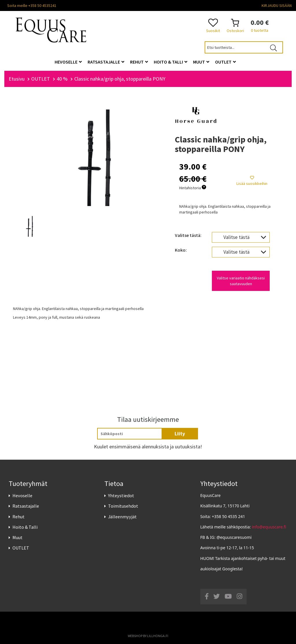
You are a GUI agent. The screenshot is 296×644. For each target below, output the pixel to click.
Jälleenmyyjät (122, 517)
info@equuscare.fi (269, 527)
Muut (17, 537)
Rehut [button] (139, 62)
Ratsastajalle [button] (106, 62)
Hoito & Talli (25, 527)
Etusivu (17, 79)
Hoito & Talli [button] (171, 62)
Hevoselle (22, 495)
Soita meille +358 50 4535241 (32, 5)
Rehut (18, 517)
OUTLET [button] (225, 62)
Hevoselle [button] (68, 62)
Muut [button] (201, 62)
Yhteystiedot (121, 495)
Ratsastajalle (26, 506)
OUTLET (21, 548)
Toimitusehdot (123, 506)
